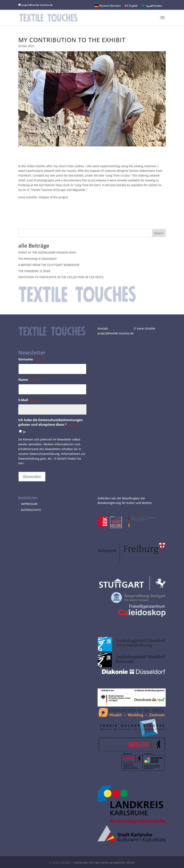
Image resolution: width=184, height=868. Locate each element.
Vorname (32, 360)
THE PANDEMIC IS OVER (34, 271)
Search (159, 233)
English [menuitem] (133, 6)
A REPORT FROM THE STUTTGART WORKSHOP (49, 265)
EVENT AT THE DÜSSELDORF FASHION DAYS (47, 252)
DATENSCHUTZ (31, 510)
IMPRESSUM (29, 504)
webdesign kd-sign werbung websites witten (105, 863)
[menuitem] (108, 6)
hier (21, 463)
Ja (24, 432)
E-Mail (29, 400)
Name (29, 380)
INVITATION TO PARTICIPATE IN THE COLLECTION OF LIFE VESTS (61, 277)
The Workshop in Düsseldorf (37, 259)
